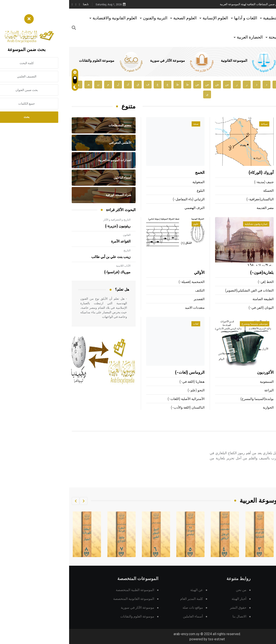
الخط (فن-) (197, 288)
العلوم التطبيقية (207, 18)
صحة (127, 124)
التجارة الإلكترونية (261, 405)
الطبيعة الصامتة (194, 305)
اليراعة (200, 396)
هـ (19, 84)
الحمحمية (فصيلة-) (122, 288)
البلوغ (132, 191)
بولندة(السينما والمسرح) (188, 405)
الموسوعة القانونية (165, 61)
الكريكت (268, 296)
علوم (127, 230)
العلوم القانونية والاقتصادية (46, 18)
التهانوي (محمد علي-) (259, 200)
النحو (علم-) (127, 396)
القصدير (130, 305)
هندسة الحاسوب (262, 413)
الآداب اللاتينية (54, 266)
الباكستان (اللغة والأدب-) (119, 413)
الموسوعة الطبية (226, 61)
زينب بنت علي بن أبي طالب (42, 257)
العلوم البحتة (210, 37)
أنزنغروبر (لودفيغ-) (258, 173)
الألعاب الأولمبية (263, 288)
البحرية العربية (262, 378)
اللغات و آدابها (176, 18)
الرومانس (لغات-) (121, 378)
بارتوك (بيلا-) (265, 182)
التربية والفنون (86, 18)
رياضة (264, 230)
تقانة (265, 330)
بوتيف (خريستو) (253, 451)
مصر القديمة (196, 208)
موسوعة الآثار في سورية (98, 61)
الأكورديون (196, 378)
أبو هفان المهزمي (262, 191)
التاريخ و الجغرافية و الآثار (48, 220)
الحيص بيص (266, 208)
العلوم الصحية (116, 18)
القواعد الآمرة (52, 241)
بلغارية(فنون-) (193, 279)
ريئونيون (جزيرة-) (49, 226)
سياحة (195, 124)
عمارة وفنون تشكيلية (187, 230)
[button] (14, 501)
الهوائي (269, 396)
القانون (58, 235)
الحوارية (199, 413)
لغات (127, 330)
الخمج (131, 173)
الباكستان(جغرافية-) (191, 200)
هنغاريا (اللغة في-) (123, 388)
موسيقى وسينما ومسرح (185, 330)
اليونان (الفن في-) (192, 314)
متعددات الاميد (126, 314)
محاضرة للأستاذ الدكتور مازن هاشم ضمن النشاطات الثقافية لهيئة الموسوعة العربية (199, 4)
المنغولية (129, 182)
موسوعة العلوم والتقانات (28, 61)
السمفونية (198, 388)
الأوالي (130, 279)
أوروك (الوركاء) (192, 173)
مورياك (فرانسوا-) (48, 272)
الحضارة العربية (181, 37)
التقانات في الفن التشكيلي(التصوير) (180, 296)
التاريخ (58, 250)
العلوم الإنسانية (146, 18)
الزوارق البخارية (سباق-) (257, 314)
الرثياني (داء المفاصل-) (120, 200)
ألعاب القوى (264, 279)
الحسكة (199, 191)
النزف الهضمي (125, 208)
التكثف (131, 296)
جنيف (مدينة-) (195, 182)
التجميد (268, 388)
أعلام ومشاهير (260, 124)
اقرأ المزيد (254, 482)
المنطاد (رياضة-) (262, 305)
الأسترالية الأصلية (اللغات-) (117, 405)
